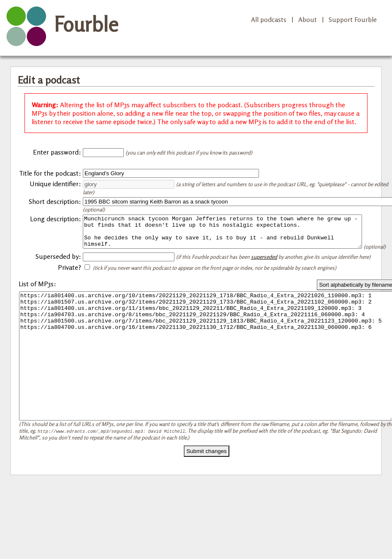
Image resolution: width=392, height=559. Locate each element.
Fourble (86, 24)
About (308, 19)
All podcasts (269, 19)
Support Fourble (353, 19)
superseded (264, 268)
